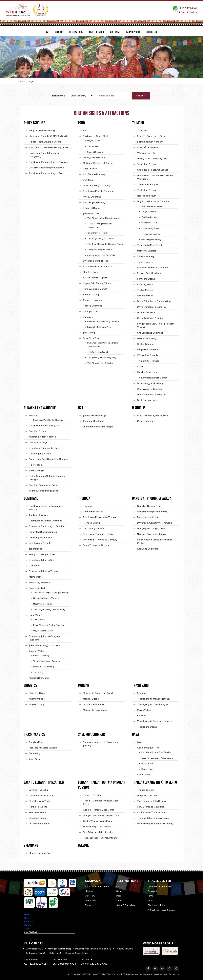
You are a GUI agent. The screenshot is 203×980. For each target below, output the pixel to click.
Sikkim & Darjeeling (126, 905)
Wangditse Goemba (148, 355)
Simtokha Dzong (146, 279)
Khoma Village (37, 699)
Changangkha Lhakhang (150, 333)
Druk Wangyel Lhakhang (150, 383)
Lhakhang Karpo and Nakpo (98, 427)
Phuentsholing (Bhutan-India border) (93, 949)
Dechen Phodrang (147, 338)
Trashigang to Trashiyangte (152, 704)
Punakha (34, 415)
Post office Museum (148, 147)
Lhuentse (31, 686)
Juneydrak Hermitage (95, 415)
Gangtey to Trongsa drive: (151, 528)
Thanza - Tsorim (92, 795)
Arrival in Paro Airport (95, 278)
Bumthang (31, 498)
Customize (115, 32)
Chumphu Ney (91, 311)
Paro (81, 123)
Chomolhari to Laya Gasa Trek (101, 255)
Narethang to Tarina (40, 801)
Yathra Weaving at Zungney (47, 661)
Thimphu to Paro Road (149, 245)
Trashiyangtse (35, 735)
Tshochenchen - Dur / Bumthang (100, 838)
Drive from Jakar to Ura (42, 560)
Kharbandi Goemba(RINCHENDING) (48, 136)
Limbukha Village (38, 442)
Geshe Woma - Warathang (98, 821)
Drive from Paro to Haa (96, 261)
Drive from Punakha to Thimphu (48, 420)
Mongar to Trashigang (95, 710)
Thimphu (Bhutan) (124, 949)
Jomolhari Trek (91, 214)
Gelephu (84, 846)
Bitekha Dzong (91, 294)
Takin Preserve (145, 262)
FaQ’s (150, 896)
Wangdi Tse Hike (146, 153)
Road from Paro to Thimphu (98, 191)
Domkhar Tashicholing (43, 667)
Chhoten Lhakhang (93, 300)
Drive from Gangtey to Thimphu (154, 523)
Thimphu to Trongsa (148, 361)
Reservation (154, 891)
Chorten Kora (36, 742)
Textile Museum (146, 290)
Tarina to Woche (38, 807)
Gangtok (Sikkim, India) (77, 953)
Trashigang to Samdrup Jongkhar (155, 721)
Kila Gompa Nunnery (94, 174)
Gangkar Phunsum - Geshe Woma (101, 815)
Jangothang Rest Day (98, 233)
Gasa (136, 735)
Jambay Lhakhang (39, 515)
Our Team (90, 896)
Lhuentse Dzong (38, 693)
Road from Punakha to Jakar (44, 425)
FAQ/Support (133, 32)
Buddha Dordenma (147, 372)
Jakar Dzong (36, 549)
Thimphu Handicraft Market (152, 378)
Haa (81, 408)
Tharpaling (38, 672)
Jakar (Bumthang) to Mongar (44, 645)
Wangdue (138, 408)
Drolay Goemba (146, 344)
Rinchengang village (40, 454)
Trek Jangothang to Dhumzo (101, 238)
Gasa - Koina (147, 763)
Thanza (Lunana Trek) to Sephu (155, 782)
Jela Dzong (89, 333)
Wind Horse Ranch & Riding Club (29, 921)
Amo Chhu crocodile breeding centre (49, 147)
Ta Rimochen (39, 620)
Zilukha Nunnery (146, 256)
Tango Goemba (149, 211)
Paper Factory (145, 296)
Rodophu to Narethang (42, 795)
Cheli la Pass (90, 169)
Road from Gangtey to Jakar (153, 415)
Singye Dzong (36, 704)
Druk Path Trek (91, 338)
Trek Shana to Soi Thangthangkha (104, 218)
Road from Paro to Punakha (98, 266)
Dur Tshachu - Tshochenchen (99, 832)
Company (59, 32)
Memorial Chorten (147, 251)
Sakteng (142, 716)
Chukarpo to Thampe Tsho (152, 812)
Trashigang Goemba (151, 234)
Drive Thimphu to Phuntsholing (154, 301)
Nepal (119, 891)
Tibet (119, 901)
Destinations (76, 32)
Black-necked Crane (148, 517)
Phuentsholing (35, 123)
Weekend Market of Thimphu (153, 267)
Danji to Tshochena (148, 795)
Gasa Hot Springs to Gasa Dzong (157, 758)
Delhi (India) (55, 953)
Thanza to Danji (146, 790)
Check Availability (156, 905)
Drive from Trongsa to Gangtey (100, 540)
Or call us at (186, 12)
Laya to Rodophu (38, 790)
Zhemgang (31, 846)
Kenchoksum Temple (40, 543)
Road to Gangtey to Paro (151, 136)
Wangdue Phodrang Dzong (44, 491)
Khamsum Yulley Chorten (42, 437)
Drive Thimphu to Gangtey (152, 307)
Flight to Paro (90, 272)
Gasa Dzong (144, 775)
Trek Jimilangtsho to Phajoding (102, 357)
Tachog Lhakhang (93, 306)
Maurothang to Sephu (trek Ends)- (156, 824)
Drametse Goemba (93, 704)
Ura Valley (34, 566)
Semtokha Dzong (146, 164)
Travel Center (96, 32)
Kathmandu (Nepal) (35, 953)
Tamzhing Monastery (40, 537)
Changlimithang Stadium (151, 318)
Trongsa (84, 498)
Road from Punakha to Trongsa (100, 517)
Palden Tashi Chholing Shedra (45, 142)
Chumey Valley (37, 651)
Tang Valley (35, 615)
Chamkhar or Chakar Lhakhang (46, 521)
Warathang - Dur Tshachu (97, 827)
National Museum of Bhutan (98, 163)
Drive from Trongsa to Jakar (98, 534)
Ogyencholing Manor (43, 631)
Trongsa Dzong (91, 523)
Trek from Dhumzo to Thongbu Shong (105, 244)
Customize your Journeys (160, 886)
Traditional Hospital (148, 184)
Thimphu (138, 123)
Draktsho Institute (147, 400)
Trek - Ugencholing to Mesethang (49, 609)
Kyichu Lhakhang (92, 197)
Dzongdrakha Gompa (95, 157)
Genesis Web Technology (168, 974)
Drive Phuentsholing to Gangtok (46, 168)
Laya (140, 742)
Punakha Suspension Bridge (44, 485)
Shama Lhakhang (95, 152)
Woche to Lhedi (37, 812)
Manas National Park (40, 853)
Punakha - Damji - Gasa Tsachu (156, 752)
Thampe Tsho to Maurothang (153, 818)
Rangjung (142, 693)
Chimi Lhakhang (146, 421)
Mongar (84, 686)
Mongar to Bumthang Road (98, 693)
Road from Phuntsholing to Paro (46, 173)
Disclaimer (90, 905)
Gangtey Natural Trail (149, 506)
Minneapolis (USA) (35, 949)
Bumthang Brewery (39, 582)
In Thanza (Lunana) (39, 824)
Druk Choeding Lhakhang (97, 185)
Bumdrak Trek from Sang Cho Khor (103, 321)
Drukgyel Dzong (92, 208)
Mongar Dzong (91, 699)
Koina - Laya (147, 769)
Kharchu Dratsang (39, 678)
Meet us (89, 891)
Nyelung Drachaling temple (152, 534)
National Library (146, 312)
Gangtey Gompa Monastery (152, 512)
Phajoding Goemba (148, 350)
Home (22, 81)
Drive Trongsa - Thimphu (97, 545)
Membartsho (36, 577)
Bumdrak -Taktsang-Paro (99, 327)
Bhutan (120, 886)
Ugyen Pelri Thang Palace (97, 283)
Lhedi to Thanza (38, 818)
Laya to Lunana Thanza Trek (44, 782)
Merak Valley (144, 710)
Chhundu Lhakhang (93, 421)
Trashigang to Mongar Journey (154, 699)
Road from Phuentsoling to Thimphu (49, 162)
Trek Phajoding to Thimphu (100, 363)
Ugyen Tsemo (94, 141)
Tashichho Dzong (146, 190)
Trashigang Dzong (147, 727)
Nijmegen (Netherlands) (59, 949)
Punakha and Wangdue (40, 408)
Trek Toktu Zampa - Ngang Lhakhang (51, 593)
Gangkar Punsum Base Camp (99, 810)
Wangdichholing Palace (42, 554)
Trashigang (140, 686)
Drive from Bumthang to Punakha (47, 526)
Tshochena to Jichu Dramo (151, 801)
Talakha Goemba (149, 217)
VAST (140, 366)
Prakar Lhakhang (41, 655)
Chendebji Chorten (93, 512)
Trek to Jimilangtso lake (98, 352)
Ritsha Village (36, 470)
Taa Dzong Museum (94, 528)
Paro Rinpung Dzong (94, 202)
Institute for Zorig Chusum (43, 748)
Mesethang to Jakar (43, 604)
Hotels (151, 901)
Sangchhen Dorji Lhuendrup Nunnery (49, 459)
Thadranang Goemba (151, 228)
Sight (32, 81)
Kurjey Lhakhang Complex (43, 532)
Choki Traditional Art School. (153, 170)
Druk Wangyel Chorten (149, 389)
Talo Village (35, 465)
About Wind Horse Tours (97, 886)
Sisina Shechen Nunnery (150, 142)
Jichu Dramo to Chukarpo (151, 807)
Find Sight (141, 96)
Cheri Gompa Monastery (153, 206)
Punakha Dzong (37, 431)
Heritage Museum (147, 196)
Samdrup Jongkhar (91, 735)
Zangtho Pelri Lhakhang (42, 130)
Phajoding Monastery (151, 240)
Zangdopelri (93, 146)
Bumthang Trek (37, 588)
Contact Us (152, 32)
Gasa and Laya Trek (148, 748)
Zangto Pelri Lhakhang (149, 273)
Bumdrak (88, 317)
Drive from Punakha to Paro (44, 448)
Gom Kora (34, 759)
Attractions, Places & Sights (161, 910)
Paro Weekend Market (95, 289)
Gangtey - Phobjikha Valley (152, 498)
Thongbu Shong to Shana (99, 250)
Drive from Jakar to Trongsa (44, 571)
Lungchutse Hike (149, 223)
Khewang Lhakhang (148, 549)
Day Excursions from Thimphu (153, 201)
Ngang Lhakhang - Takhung (46, 598)
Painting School (146, 284)
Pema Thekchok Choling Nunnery (49, 625)
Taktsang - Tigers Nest (96, 136)
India (119, 896)
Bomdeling (35, 753)
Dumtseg (88, 180)
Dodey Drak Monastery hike (152, 159)
